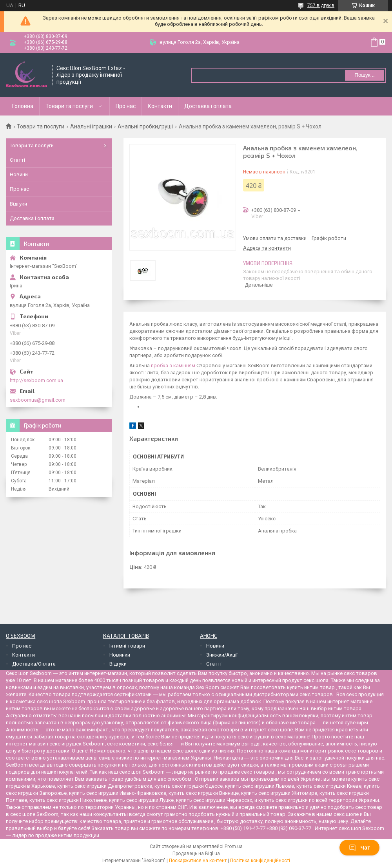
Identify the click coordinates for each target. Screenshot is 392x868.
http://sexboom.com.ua (36, 380)
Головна (23, 106)
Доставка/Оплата (34, 664)
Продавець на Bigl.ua (196, 854)
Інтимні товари (127, 646)
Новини (19, 174)
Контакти (160, 106)
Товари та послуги (69, 106)
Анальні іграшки (91, 126)
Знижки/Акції (222, 655)
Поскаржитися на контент (198, 861)
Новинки (120, 655)
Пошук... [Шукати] (364, 75)
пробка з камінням (173, 365)
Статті (17, 160)
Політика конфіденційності (260, 861)
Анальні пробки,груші (145, 126)
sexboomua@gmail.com (38, 400)
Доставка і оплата (208, 106)
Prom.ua (234, 846)
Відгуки (18, 204)
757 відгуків (321, 5)
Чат (359, 848)
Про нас (126, 106)
